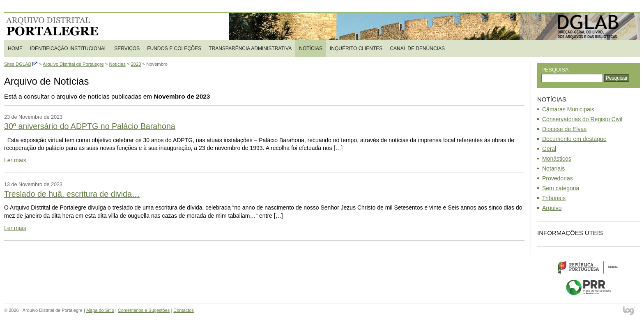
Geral (549, 149)
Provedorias (558, 178)
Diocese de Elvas (564, 129)
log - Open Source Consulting (629, 311)
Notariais (553, 168)
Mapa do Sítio (100, 310)
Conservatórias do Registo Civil (582, 119)
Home (15, 48)
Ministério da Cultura (589, 267)
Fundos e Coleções (174, 48)
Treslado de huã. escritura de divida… (72, 194)
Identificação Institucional (68, 48)
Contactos (184, 310)
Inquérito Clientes (356, 48)
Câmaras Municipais (568, 109)
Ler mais (15, 160)
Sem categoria (561, 188)
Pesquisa (555, 70)
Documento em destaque (574, 139)
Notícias (311, 48)
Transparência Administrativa (250, 48)
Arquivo (552, 208)
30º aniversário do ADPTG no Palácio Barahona (90, 126)
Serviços (127, 48)
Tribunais (554, 198)
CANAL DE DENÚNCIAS (417, 48)
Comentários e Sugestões (144, 310)
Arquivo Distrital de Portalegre (57, 26)
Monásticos (557, 159)
